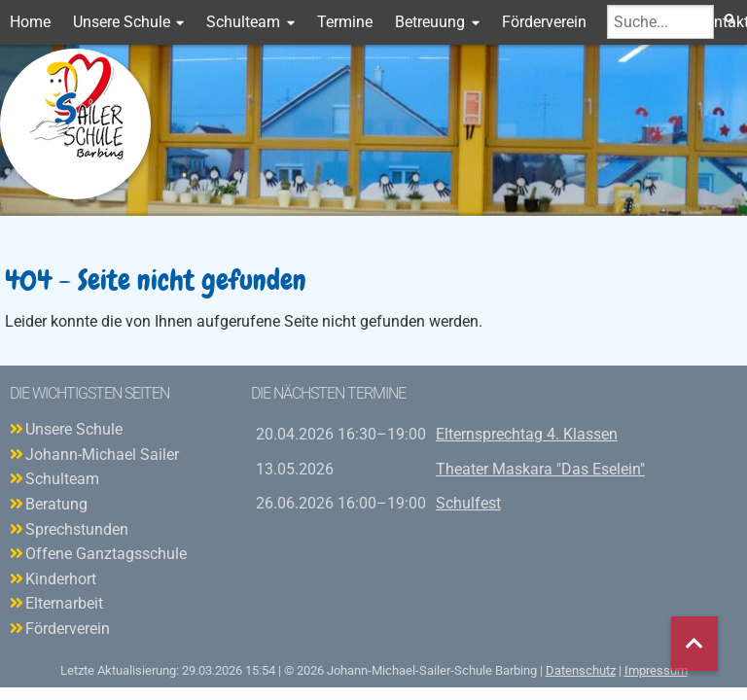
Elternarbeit (64, 603)
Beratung (56, 504)
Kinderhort (61, 579)
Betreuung (430, 22)
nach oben (694, 644)
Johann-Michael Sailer (102, 455)
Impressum (656, 670)
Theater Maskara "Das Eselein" (540, 469)
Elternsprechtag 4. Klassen (527, 434)
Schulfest (468, 503)
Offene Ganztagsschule (106, 554)
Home (30, 22)
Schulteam (243, 22)
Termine (345, 22)
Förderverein (544, 22)
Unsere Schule (122, 22)
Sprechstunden (77, 529)
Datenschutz (581, 670)
